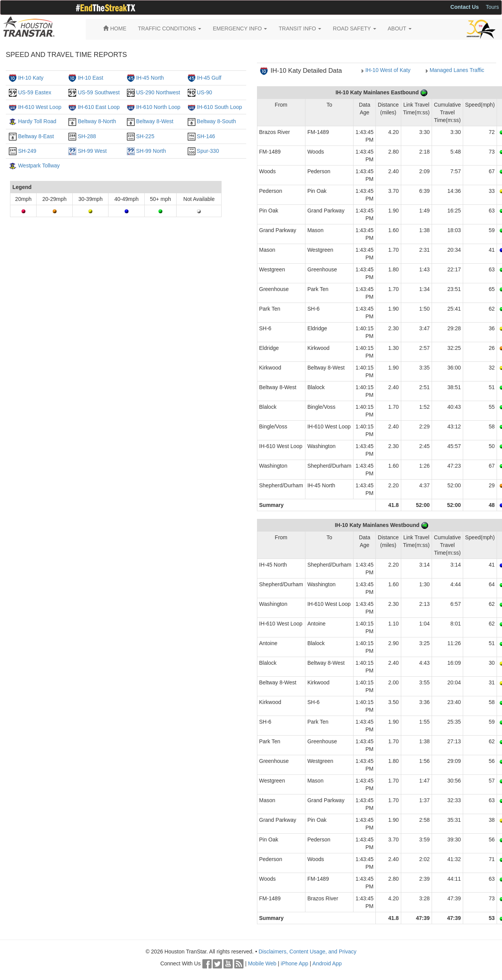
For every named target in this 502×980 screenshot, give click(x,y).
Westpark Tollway (39, 166)
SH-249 (27, 151)
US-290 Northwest (158, 92)
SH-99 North (151, 151)
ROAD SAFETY (354, 28)
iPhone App (295, 963)
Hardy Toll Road (37, 121)
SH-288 (87, 136)
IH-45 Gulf (209, 78)
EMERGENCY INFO (240, 28)
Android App (327, 963)
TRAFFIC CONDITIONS (170, 28)
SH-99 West (92, 151)
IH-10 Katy (31, 78)
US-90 (205, 92)
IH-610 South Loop (220, 107)
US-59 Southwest (99, 92)
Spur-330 (208, 151)
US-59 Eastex (35, 92)
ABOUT (400, 28)
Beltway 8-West (155, 121)
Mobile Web (262, 963)
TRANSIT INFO (300, 28)
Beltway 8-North (97, 121)
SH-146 (206, 136)
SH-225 (145, 136)
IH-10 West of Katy (388, 70)
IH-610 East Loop (99, 107)
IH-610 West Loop (40, 107)
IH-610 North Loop (158, 107)
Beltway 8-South (217, 121)
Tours (492, 7)
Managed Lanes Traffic (457, 70)
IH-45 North (150, 78)
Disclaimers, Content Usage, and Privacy (307, 952)
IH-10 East (90, 78)
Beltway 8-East (36, 136)
